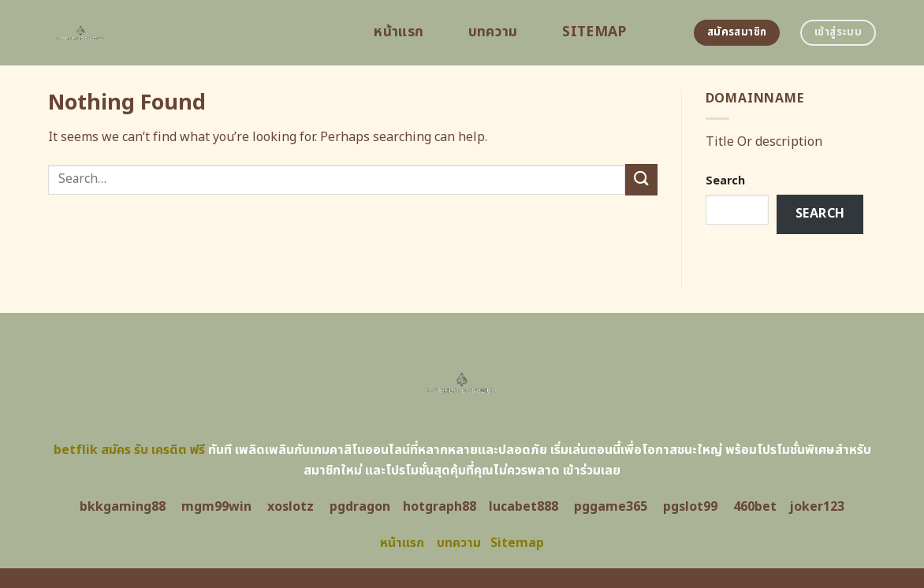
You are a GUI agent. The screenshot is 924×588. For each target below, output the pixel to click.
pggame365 (611, 507)
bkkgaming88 (123, 507)
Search (725, 181)
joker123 (817, 507)
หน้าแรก (399, 32)
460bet (755, 507)
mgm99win (216, 507)
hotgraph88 (440, 507)
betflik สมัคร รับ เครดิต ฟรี (129, 450)
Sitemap (594, 32)
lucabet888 (523, 507)
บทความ (493, 32)
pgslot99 (690, 507)
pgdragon (360, 507)
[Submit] (641, 179)
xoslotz (291, 507)
